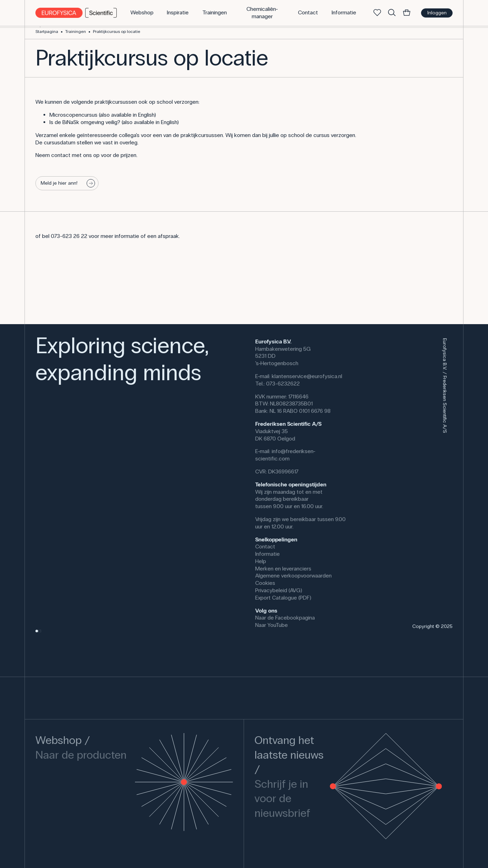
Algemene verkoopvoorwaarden (293, 576)
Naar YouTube (272, 625)
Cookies (265, 583)
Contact (265, 546)
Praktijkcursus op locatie (117, 32)
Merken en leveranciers (283, 569)
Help (261, 561)
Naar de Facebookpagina (285, 618)
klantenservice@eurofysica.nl (307, 376)
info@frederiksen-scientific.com (285, 455)
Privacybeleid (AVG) (279, 590)
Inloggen (437, 13)
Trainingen (76, 32)
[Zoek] (392, 13)
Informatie (267, 554)
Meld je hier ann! (68, 183)
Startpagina (47, 32)
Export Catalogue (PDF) (283, 598)
